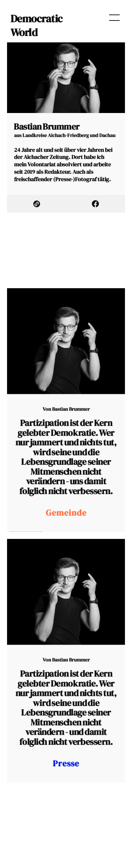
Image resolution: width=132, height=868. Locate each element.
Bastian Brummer (71, 423)
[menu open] (114, 18)
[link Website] (37, 204)
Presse (66, 777)
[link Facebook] (96, 204)
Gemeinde (66, 526)
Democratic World (37, 25)
